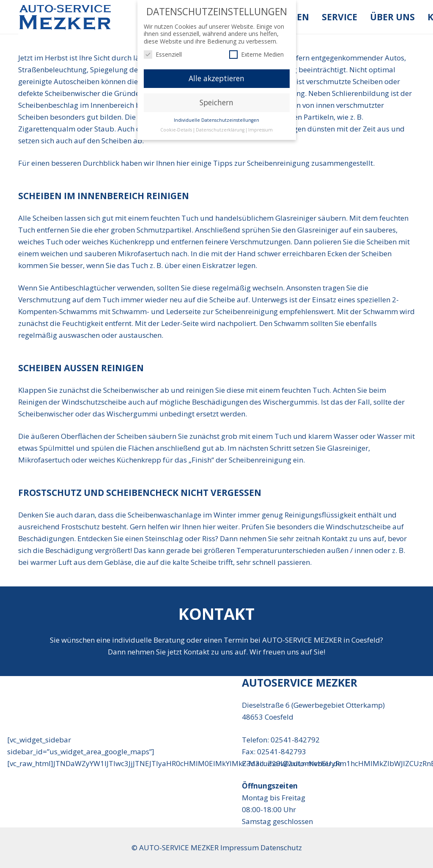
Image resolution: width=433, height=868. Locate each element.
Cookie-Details (176, 130)
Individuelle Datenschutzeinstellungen (216, 120)
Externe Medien (256, 54)
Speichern (216, 102)
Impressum (260, 130)
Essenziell (163, 54)
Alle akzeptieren (216, 78)
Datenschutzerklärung (220, 130)
